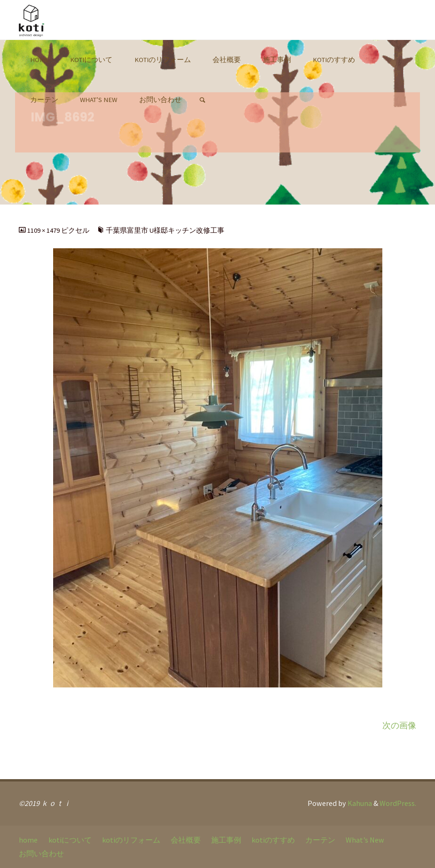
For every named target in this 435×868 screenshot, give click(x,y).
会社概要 (186, 840)
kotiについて (70, 840)
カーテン (320, 840)
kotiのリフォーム (131, 840)
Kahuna (359, 803)
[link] (202, 100)
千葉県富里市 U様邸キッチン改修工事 (165, 230)
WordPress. (398, 803)
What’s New (365, 840)
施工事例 (226, 840)
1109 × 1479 (44, 230)
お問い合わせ (41, 853)
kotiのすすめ (273, 840)
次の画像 (399, 726)
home (28, 840)
